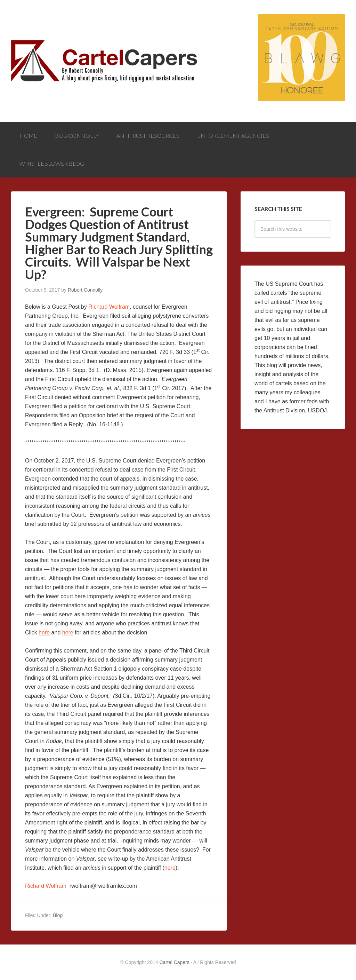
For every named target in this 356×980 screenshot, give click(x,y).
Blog (58, 915)
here (44, 633)
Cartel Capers (63, 35)
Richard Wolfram (109, 307)
